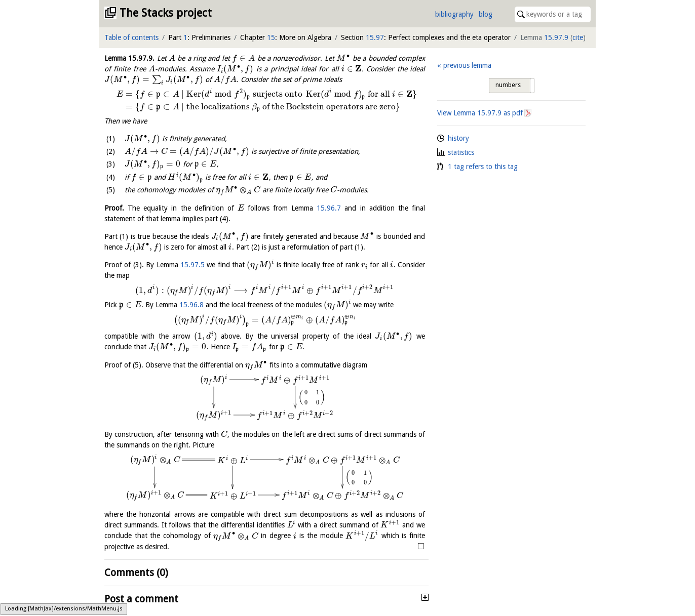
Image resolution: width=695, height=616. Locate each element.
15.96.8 (191, 305)
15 (271, 37)
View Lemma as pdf (480, 113)
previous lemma (467, 65)
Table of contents (131, 37)
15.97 (375, 37)
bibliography (454, 14)
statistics (461, 152)
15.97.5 (192, 265)
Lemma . (129, 58)
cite (578, 37)
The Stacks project (166, 13)
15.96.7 (329, 208)
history (458, 138)
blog (486, 14)
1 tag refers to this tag (483, 167)
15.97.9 (556, 37)
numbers (508, 85)
